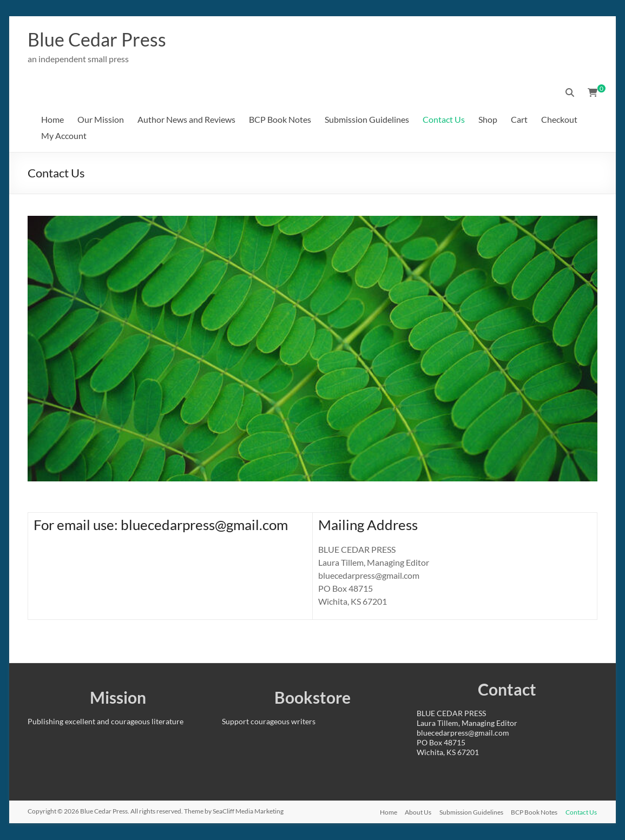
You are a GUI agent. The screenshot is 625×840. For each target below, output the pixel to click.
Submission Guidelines (367, 120)
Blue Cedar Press (101, 39)
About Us (416, 812)
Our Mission (101, 120)
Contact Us (444, 120)
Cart (519, 120)
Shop (488, 120)
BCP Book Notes (280, 120)
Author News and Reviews (186, 120)
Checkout (559, 120)
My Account (64, 136)
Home (52, 120)
